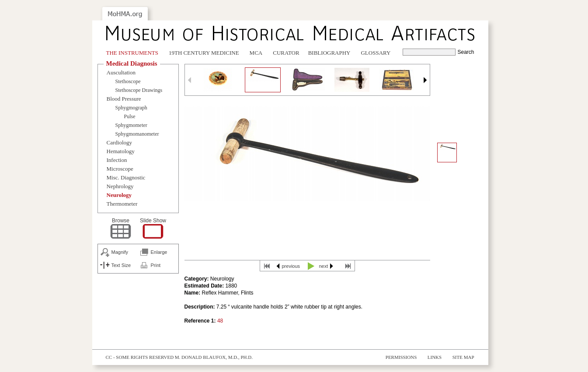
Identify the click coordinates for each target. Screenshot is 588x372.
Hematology (121, 151)
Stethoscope (128, 81)
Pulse (130, 116)
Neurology (119, 195)
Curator (286, 53)
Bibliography (329, 53)
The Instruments (132, 53)
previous (291, 266)
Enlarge (159, 252)
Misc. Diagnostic (126, 177)
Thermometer (122, 204)
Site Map (463, 357)
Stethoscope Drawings (139, 90)
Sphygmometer (131, 125)
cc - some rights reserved (140, 357)
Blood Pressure (124, 99)
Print (156, 265)
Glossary (376, 53)
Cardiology (120, 142)
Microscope (120, 169)
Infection (117, 160)
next (324, 266)
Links (435, 357)
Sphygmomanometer (137, 134)
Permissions (401, 357)
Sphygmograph (131, 108)
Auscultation (121, 72)
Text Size (121, 265)
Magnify (120, 252)
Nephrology (120, 186)
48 (220, 321)
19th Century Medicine (204, 53)
